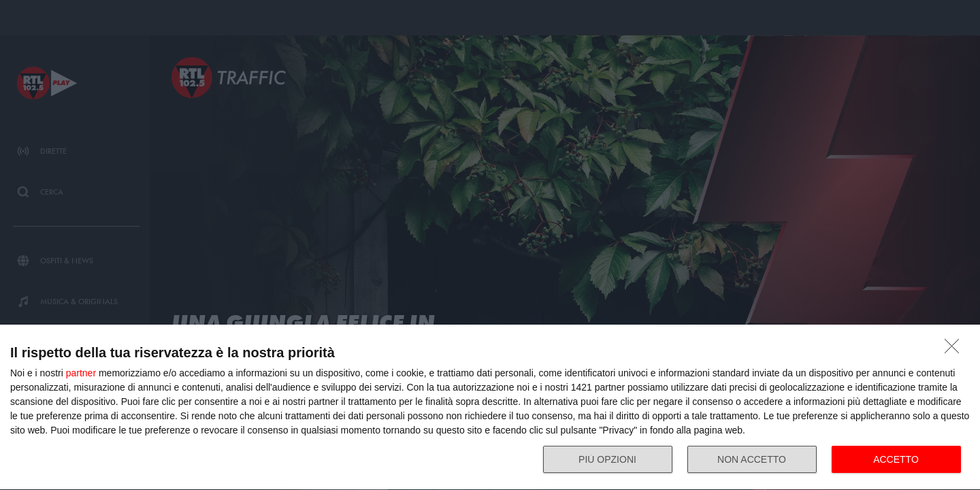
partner (81, 373)
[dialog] (490, 408)
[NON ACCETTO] (955, 350)
